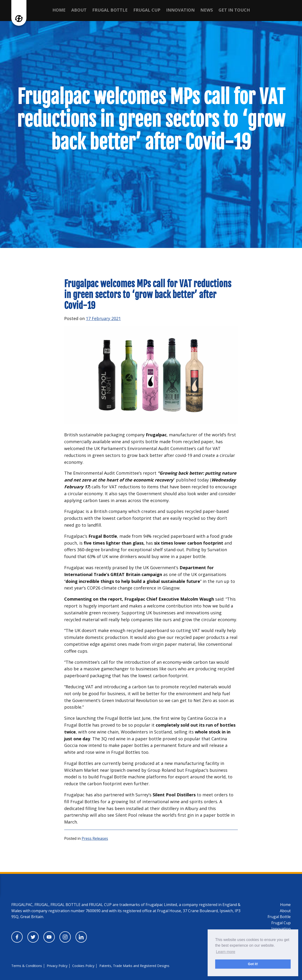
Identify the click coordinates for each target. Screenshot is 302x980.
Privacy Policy (57, 966)
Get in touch (234, 10)
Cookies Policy (83, 966)
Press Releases (95, 838)
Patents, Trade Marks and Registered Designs (134, 966)
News (207, 10)
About (79, 10)
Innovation (180, 10)
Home (59, 10)
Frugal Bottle (110, 10)
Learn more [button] (226, 952)
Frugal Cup (147, 10)
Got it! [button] (253, 964)
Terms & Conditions (27, 966)
